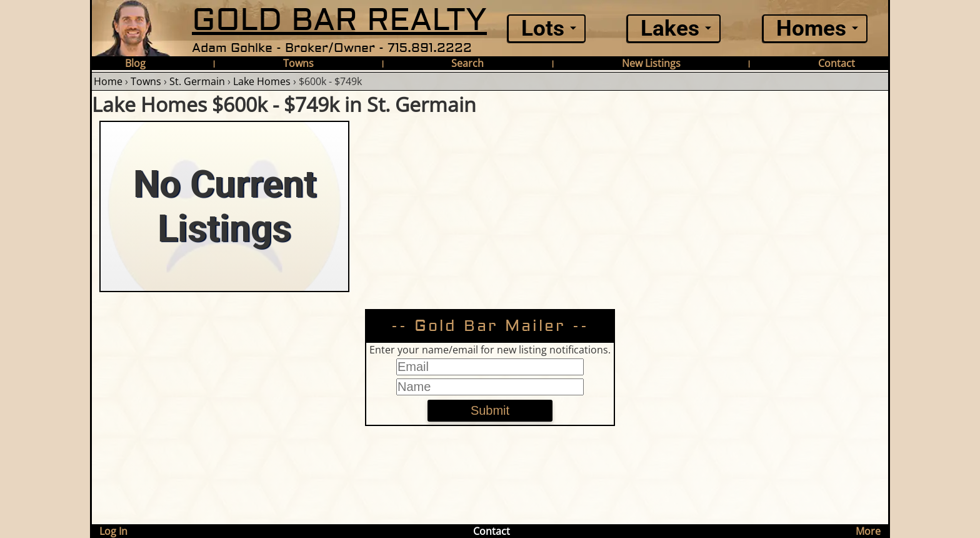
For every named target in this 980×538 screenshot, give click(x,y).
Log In (113, 531)
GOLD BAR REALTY (339, 20)
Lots (543, 28)
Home (108, 81)
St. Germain (197, 81)
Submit (490, 410)
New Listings (651, 63)
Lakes (670, 28)
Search (467, 63)
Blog (135, 63)
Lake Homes (262, 81)
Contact (837, 63)
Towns (298, 63)
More (868, 531)
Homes (811, 28)
